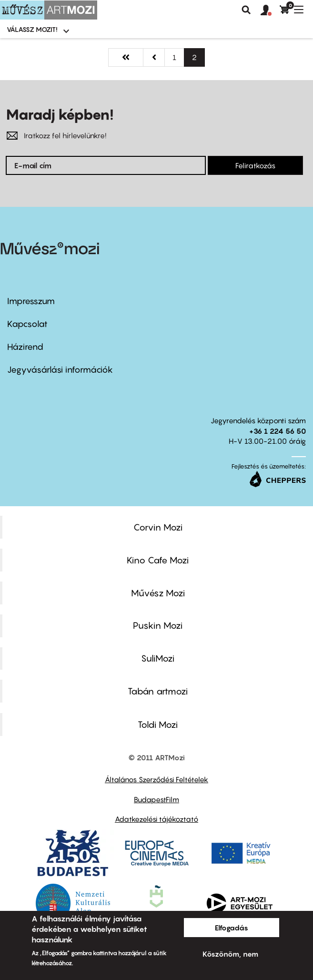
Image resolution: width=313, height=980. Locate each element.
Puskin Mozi (158, 625)
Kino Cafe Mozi (158, 560)
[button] (270, 10)
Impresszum (31, 301)
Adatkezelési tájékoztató (156, 819)
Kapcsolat (27, 324)
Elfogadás (232, 928)
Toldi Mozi (158, 725)
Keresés (246, 10)
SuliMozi (158, 658)
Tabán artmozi (158, 691)
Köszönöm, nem (230, 954)
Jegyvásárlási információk (60, 370)
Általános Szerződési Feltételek (156, 779)
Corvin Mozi (158, 527)
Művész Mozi (158, 593)
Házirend (25, 347)
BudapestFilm (156, 799)
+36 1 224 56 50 (278, 431)
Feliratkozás (255, 165)
